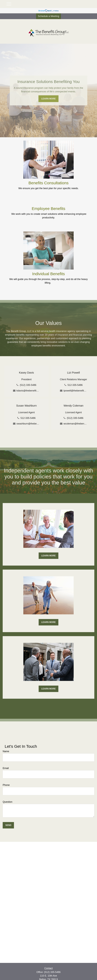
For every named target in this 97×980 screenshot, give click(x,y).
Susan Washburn (26, 406)
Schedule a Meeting (48, 16)
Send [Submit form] (8, 825)
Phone (6, 785)
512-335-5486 (75, 385)
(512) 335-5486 (28, 385)
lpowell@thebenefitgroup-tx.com (75, 391)
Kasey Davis (26, 373)
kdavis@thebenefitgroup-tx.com (28, 391)
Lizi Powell (73, 373)
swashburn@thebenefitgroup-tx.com (28, 424)
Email (6, 768)
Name (6, 751)
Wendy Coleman (73, 406)
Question (8, 802)
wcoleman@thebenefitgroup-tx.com (75, 424)
